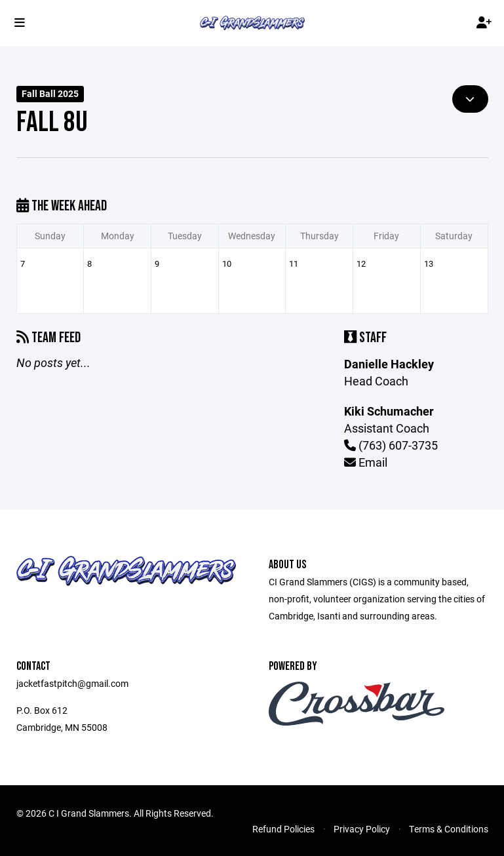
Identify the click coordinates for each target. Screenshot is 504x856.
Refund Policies (283, 829)
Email (366, 462)
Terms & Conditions (449, 829)
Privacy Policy (362, 829)
